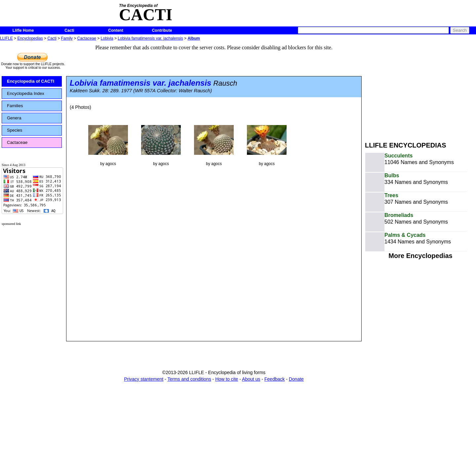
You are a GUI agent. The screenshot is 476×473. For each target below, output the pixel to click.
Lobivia (107, 38)
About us (251, 379)
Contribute (162, 30)
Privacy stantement (144, 379)
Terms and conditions (189, 379)
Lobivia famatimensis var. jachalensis (150, 38)
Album (194, 38)
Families (15, 106)
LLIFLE (6, 38)
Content (116, 30)
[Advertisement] (420, 89)
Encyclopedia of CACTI (31, 81)
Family (67, 38)
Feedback (275, 379)
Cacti (69, 30)
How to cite (227, 379)
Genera (14, 118)
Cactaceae (87, 38)
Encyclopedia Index (26, 93)
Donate (296, 379)
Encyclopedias (30, 38)
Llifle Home (23, 30)
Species (15, 130)
